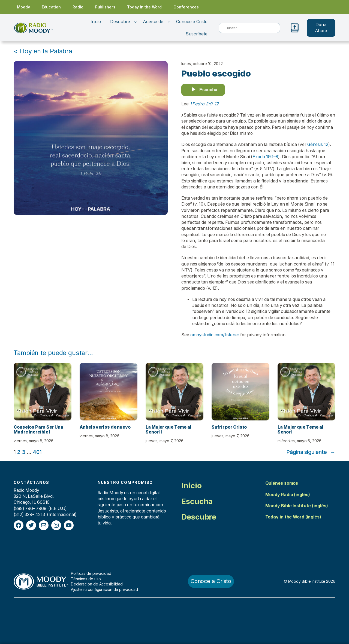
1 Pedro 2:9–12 (204, 104)
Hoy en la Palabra (46, 51)
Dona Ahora (321, 28)
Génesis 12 (318, 144)
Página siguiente (311, 452)
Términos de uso (86, 579)
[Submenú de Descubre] (136, 22)
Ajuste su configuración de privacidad (104, 589)
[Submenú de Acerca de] (169, 22)
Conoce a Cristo (211, 581)
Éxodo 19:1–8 (265, 157)
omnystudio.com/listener (215, 335)
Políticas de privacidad (91, 573)
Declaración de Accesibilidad (97, 584)
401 (37, 452)
